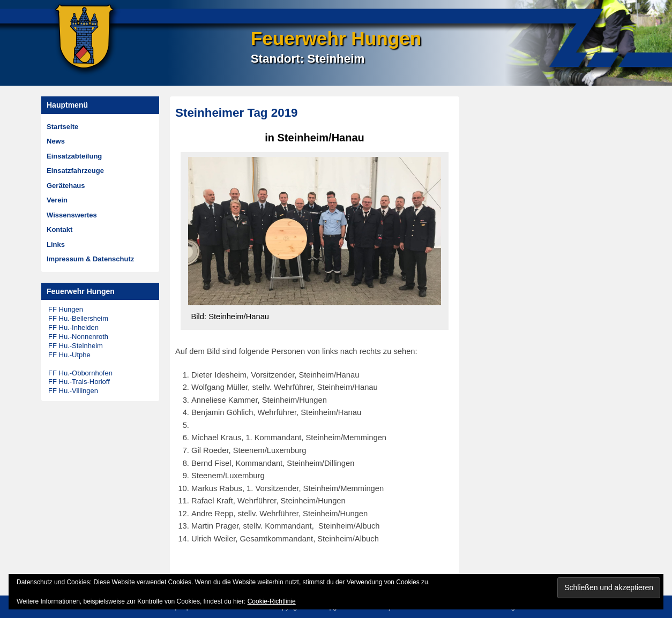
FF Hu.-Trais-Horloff (79, 382)
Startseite (62, 127)
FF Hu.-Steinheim (76, 346)
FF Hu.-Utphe (69, 355)
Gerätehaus (66, 186)
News (56, 141)
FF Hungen (66, 309)
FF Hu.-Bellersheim (78, 318)
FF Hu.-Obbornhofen (80, 373)
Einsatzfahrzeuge (75, 171)
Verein (57, 200)
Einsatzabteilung (74, 156)
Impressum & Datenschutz (90, 259)
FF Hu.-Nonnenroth (78, 337)
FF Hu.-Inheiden (73, 327)
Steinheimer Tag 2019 (237, 113)
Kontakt (59, 229)
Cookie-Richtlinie (272, 601)
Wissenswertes (72, 215)
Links (56, 244)
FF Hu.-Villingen (73, 391)
